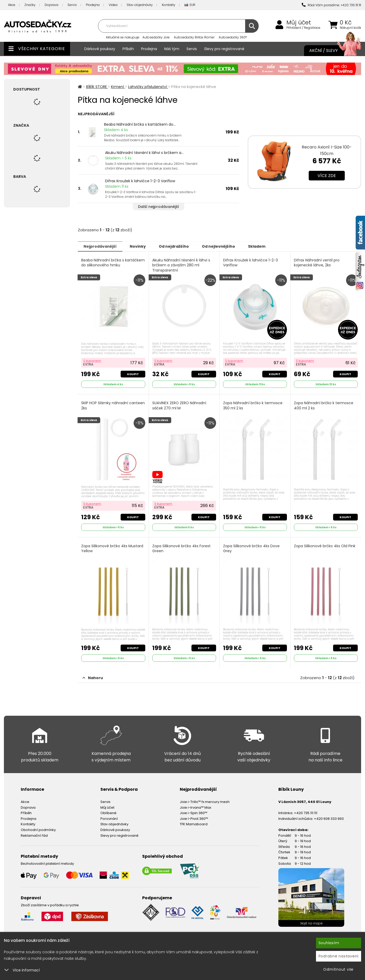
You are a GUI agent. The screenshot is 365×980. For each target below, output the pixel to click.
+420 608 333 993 (329, 817)
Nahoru (93, 677)
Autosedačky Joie (156, 37)
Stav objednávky (140, 5)
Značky (30, 5)
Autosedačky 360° (233, 37)
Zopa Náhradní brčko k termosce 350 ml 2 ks (253, 405)
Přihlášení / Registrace (303, 28)
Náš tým (172, 49)
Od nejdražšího (178, 246)
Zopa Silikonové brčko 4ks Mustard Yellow (112, 548)
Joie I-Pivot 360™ (194, 817)
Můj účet (299, 23)
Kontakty (169, 5)
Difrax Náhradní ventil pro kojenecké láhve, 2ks (317, 263)
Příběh (128, 49)
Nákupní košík (350, 28)
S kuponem (92, 360)
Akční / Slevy (330, 51)
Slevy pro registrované (224, 49)
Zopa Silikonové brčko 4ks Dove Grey (252, 548)
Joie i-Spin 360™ (194, 812)
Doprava (51, 5)
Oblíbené (108, 812)
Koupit (133, 374)
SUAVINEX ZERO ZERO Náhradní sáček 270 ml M (180, 405)
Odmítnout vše (338, 969)
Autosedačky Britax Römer (194, 37)
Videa (113, 5)
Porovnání (109, 817)
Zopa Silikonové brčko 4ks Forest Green (182, 548)
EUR (190, 5)
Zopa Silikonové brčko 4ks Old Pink (325, 545)
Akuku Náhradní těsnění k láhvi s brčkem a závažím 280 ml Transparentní (181, 265)
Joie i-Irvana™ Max (195, 806)
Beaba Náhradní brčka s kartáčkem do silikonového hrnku (113, 263)
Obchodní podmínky (38, 829)
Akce (12, 5)
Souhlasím (329, 943)
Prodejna (93, 5)
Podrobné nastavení (339, 956)
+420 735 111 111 (306, 812)
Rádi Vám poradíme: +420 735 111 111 (331, 5)
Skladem (265, 246)
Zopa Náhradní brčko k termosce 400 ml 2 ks (324, 405)
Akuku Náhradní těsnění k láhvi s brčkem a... (144, 153)
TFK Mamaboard (194, 823)
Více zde (327, 176)
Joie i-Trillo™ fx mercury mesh (205, 800)
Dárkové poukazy (100, 49)
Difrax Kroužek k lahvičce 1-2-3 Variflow (140, 181)
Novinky (140, 246)
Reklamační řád (34, 834)
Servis (72, 5)
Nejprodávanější (101, 246)
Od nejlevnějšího (225, 246)
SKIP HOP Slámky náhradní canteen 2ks (113, 405)
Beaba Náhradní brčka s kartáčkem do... (140, 124)
